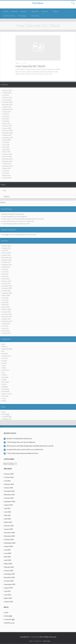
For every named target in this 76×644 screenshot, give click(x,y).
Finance (4, 363)
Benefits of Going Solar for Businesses (13, 214)
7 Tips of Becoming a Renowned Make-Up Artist (16, 224)
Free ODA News (34, 637)
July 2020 (6, 142)
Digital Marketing (7, 349)
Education (35, 11)
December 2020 (8, 131)
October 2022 (7, 93)
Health (4, 368)
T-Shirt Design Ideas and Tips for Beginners (15, 217)
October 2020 (7, 135)
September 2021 (8, 109)
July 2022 (6, 95)
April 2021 (6, 121)
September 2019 (8, 166)
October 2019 (7, 164)
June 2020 (6, 145)
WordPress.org (7, 419)
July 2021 (6, 114)
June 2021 (6, 116)
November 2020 (8, 133)
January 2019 (7, 178)
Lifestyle (45, 11)
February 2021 (8, 126)
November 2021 (8, 105)
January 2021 (7, 128)
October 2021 (7, 107)
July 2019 (6, 171)
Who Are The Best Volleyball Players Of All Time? (22, 235)
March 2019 (7, 175)
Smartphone (6, 389)
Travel (4, 398)
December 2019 (8, 159)
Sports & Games (9, 16)
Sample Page (46, 641)
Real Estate (6, 382)
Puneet (4, 235)
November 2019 (8, 161)
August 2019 (7, 168)
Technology (22, 16)
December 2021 (8, 102)
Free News (38, 3)
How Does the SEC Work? (30, 66)
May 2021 (6, 119)
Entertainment (6, 356)
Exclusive (15, 11)
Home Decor (6, 370)
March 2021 (7, 124)
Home (31, 641)
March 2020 (7, 152)
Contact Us (35, 16)
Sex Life (4, 384)
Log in (5, 191)
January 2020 (7, 157)
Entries (6, 414)
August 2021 (7, 112)
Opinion (56, 11)
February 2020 (8, 154)
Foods (4, 365)
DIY (3, 351)
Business (24, 11)
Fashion (5, 361)
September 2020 (8, 138)
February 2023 (8, 90)
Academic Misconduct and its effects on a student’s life (18, 221)
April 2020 (6, 149)
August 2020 (7, 140)
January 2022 (7, 100)
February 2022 (8, 97)
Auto (4, 344)
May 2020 (6, 147)
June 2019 (6, 173)
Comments (7, 417)
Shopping (5, 387)
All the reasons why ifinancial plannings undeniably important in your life (23, 219)
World (6, 11)
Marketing (5, 377)
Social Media (6, 391)
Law (17, 63)
